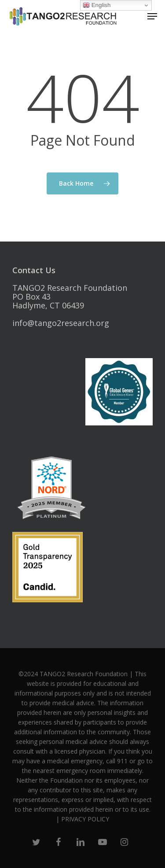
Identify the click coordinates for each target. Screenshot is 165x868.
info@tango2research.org (61, 323)
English (97, 5)
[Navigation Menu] (152, 16)
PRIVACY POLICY (85, 819)
